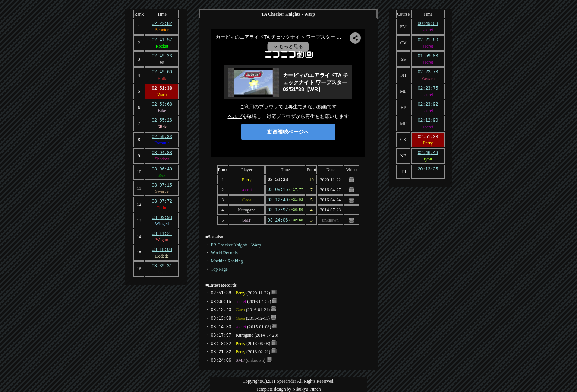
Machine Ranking (227, 259)
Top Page (219, 267)
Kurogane (247, 209)
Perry (247, 179)
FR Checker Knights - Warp (236, 243)
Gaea (247, 199)
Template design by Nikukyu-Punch (289, 387)
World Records (224, 251)
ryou (428, 156)
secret (247, 189)
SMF (247, 219)
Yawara (428, 77)
